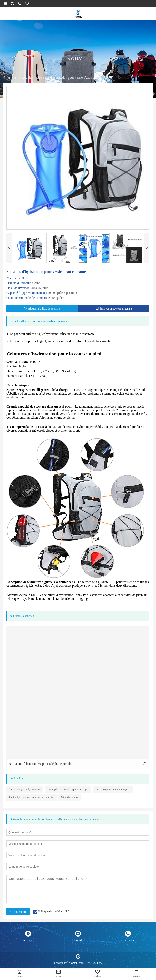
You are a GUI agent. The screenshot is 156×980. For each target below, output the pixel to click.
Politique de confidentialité (54, 912)
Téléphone (128, 940)
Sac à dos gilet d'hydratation (25, 789)
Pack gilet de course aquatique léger (68, 789)
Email (78, 940)
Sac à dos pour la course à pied (113, 789)
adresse (28, 940)
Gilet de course (70, 797)
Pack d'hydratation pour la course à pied (32, 797)
